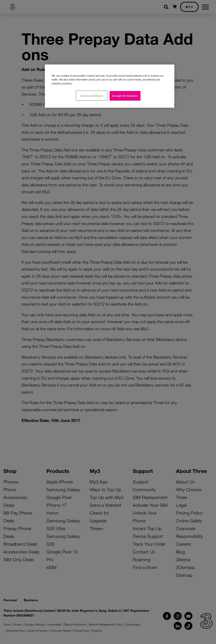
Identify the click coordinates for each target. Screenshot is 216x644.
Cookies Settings (92, 95)
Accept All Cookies (125, 96)
